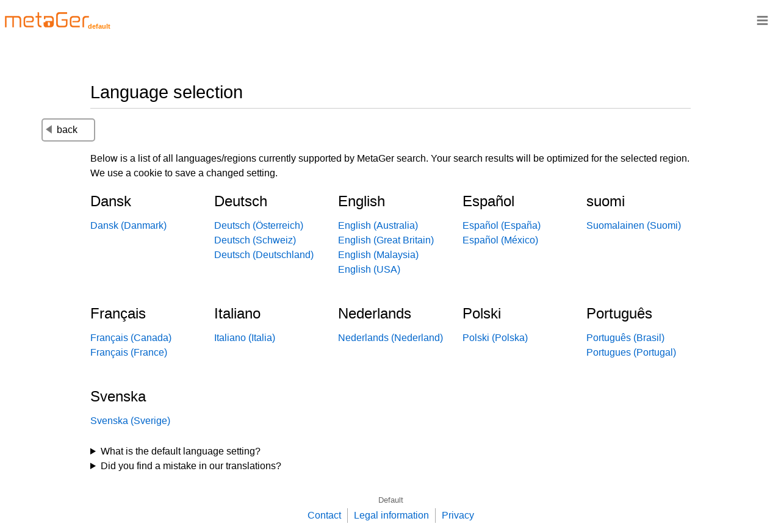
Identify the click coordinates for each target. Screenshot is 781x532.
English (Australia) (378, 225)
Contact (324, 515)
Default (391, 500)
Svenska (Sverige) (130, 421)
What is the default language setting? (181, 451)
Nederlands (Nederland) (390, 338)
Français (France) (129, 352)
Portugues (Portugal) (631, 352)
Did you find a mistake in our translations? (191, 466)
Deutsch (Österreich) (259, 225)
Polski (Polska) (495, 338)
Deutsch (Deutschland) (264, 255)
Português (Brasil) (625, 338)
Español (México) (500, 240)
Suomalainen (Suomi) (634, 225)
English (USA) (369, 269)
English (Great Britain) (386, 240)
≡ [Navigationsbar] (762, 20)
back (62, 130)
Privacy (458, 515)
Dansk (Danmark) (128, 225)
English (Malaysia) (378, 255)
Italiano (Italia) (245, 338)
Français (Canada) (131, 338)
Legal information (391, 515)
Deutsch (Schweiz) (255, 240)
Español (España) (502, 225)
